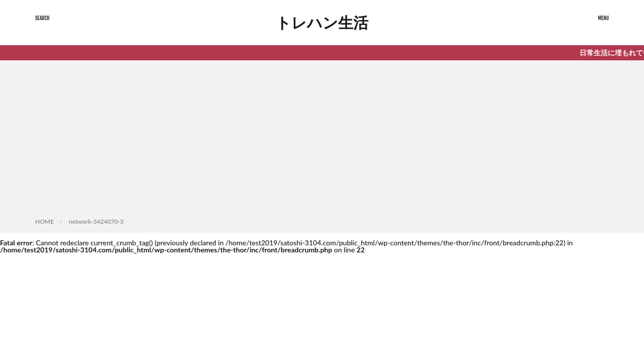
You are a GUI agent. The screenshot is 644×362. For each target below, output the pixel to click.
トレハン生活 (322, 23)
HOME (45, 221)
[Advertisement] (322, 141)
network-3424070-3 (96, 221)
